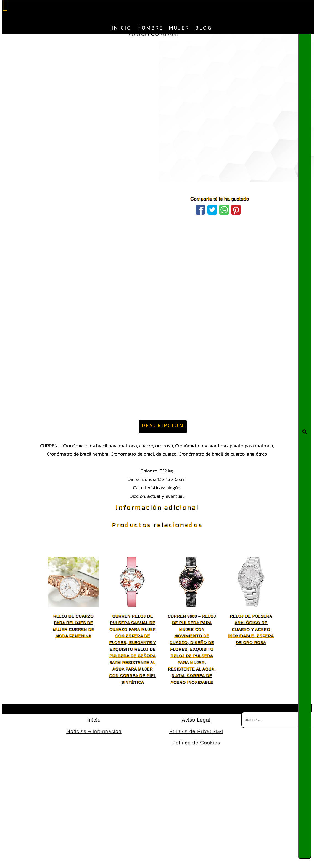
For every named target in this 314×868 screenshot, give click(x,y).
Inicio (122, 28)
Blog (204, 28)
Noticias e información (93, 731)
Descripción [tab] (163, 425)
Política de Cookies (196, 743)
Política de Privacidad (196, 731)
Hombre (150, 28)
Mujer (179, 28)
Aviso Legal (196, 720)
